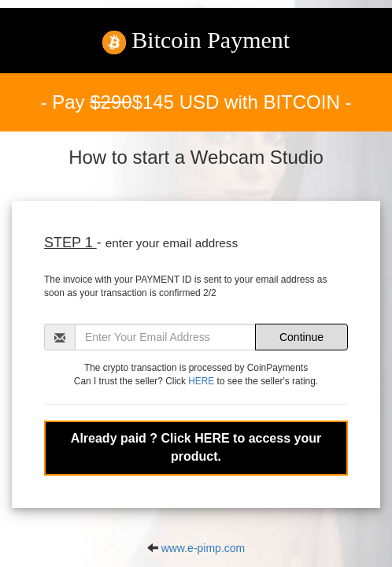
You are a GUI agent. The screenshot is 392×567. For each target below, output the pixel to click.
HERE (201, 381)
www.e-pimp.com (203, 548)
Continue (301, 337)
